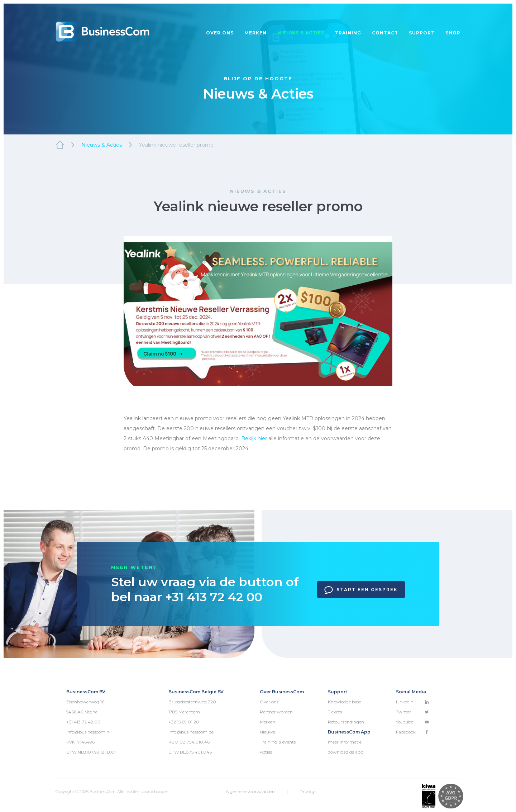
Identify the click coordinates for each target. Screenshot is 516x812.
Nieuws (267, 732)
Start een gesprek (361, 590)
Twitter (412, 712)
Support (422, 33)
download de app (346, 752)
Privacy (307, 791)
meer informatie (345, 742)
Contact (385, 33)
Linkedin (412, 702)
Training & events (278, 742)
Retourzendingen (346, 722)
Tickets (335, 712)
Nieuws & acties (301, 33)
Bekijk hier (254, 438)
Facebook (412, 732)
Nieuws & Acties (102, 145)
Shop (453, 33)
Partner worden (276, 712)
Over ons (220, 33)
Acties (266, 752)
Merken (255, 33)
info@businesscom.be (191, 732)
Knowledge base (345, 702)
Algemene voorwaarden (250, 791)
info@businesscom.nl (88, 732)
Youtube (412, 722)
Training (348, 33)
